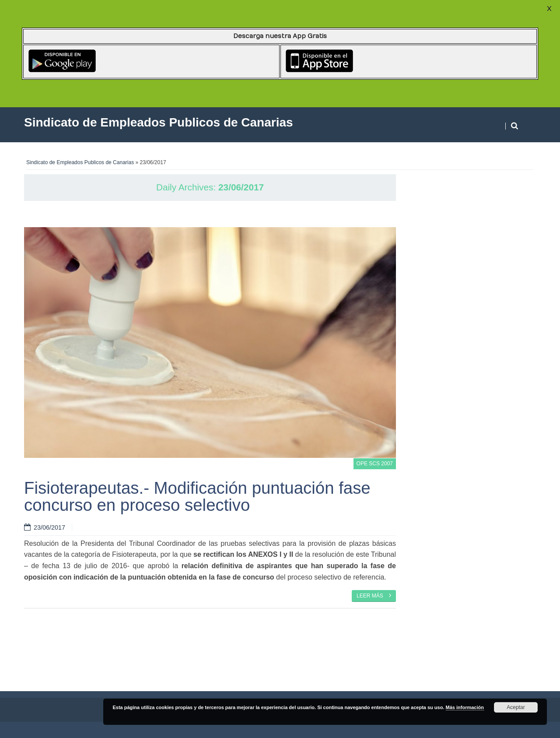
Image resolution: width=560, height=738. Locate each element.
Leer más (374, 595)
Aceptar (516, 707)
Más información (465, 707)
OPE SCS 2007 (375, 464)
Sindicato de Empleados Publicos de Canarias (80, 162)
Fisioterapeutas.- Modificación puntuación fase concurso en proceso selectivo (197, 496)
